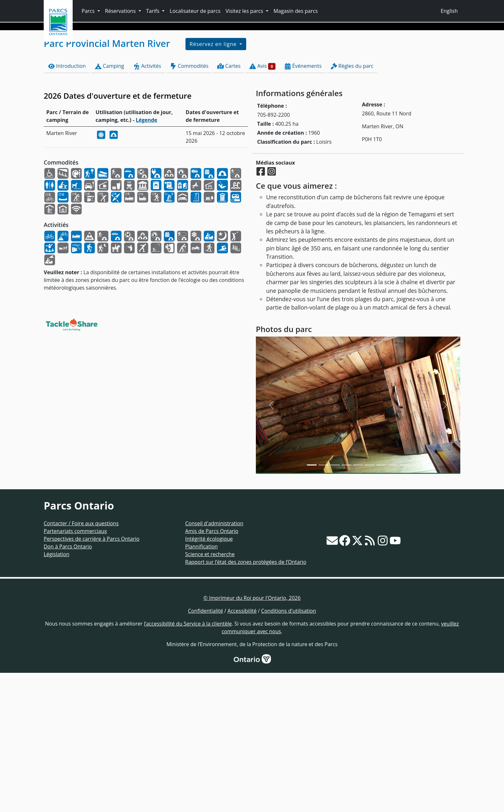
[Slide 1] (323, 604)
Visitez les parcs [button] (245, 11)
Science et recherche (210, 693)
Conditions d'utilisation (288, 750)
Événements (303, 205)
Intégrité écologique (209, 678)
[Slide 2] (335, 604)
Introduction (67, 205)
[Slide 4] (358, 604)
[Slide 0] (312, 604)
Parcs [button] (89, 11)
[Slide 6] (381, 604)
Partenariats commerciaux (75, 670)
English (449, 11)
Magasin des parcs (296, 11)
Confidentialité (206, 750)
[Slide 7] (393, 604)
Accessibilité (242, 750)
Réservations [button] (121, 11)
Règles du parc (352, 205)
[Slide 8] (404, 604)
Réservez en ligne (214, 183)
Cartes (229, 205)
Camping (109, 205)
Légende (146, 259)
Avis (262, 205)
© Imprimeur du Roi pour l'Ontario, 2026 (252, 737)
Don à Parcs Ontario (68, 686)
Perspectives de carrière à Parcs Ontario (92, 678)
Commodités (189, 205)
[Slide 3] (346, 604)
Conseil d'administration (214, 663)
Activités (147, 205)
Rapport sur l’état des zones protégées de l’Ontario (246, 701)
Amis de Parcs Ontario (212, 670)
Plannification (201, 686)
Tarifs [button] (153, 11)
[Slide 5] (370, 604)
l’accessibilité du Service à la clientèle (188, 763)
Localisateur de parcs (195, 11)
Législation (57, 693)
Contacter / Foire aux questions (81, 663)
